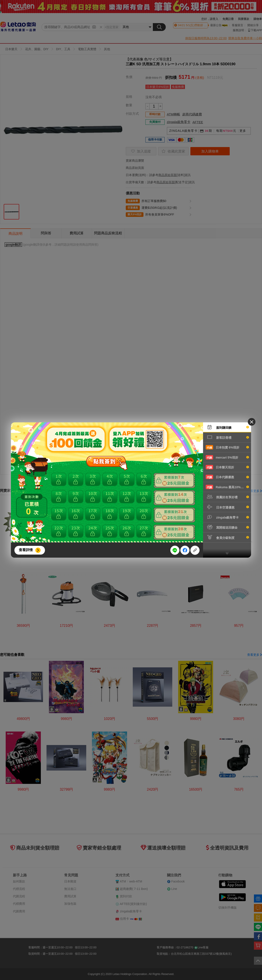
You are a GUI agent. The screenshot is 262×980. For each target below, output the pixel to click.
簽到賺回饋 (227, 427)
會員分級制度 (227, 537)
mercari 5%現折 (227, 457)
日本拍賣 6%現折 (227, 447)
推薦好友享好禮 (227, 497)
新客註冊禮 (227, 437)
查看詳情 (26, 550)
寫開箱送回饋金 (227, 527)
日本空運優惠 (227, 507)
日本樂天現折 (227, 467)
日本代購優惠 (227, 477)
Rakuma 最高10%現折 (227, 487)
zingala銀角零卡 (227, 517)
